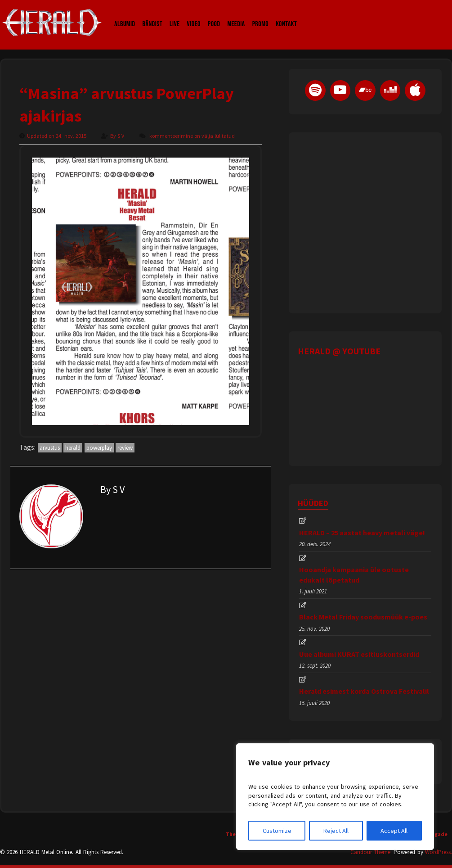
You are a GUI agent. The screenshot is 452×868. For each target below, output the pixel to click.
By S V (112, 489)
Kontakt (286, 15)
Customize (277, 831)
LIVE (175, 15)
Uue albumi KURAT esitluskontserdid (359, 654)
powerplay (99, 448)
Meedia (236, 15)
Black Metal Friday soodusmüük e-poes (363, 617)
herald (73, 448)
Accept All (394, 831)
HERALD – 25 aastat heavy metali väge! (362, 533)
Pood (214, 15)
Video (194, 15)
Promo (261, 15)
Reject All (336, 831)
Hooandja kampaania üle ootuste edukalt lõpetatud (354, 574)
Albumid (125, 15)
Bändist (153, 15)
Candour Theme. (371, 852)
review (125, 448)
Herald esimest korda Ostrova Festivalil (364, 691)
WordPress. (439, 852)
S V (121, 136)
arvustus (50, 448)
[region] (335, 797)
